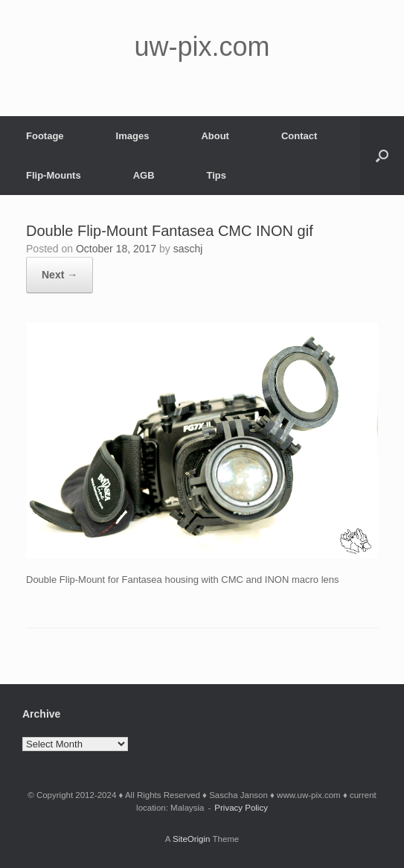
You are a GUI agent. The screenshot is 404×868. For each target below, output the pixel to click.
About (215, 136)
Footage (45, 136)
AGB (144, 175)
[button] (382, 156)
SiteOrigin (192, 839)
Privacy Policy (241, 808)
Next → (60, 275)
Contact (299, 136)
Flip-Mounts (54, 175)
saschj (188, 249)
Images (133, 136)
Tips (217, 175)
